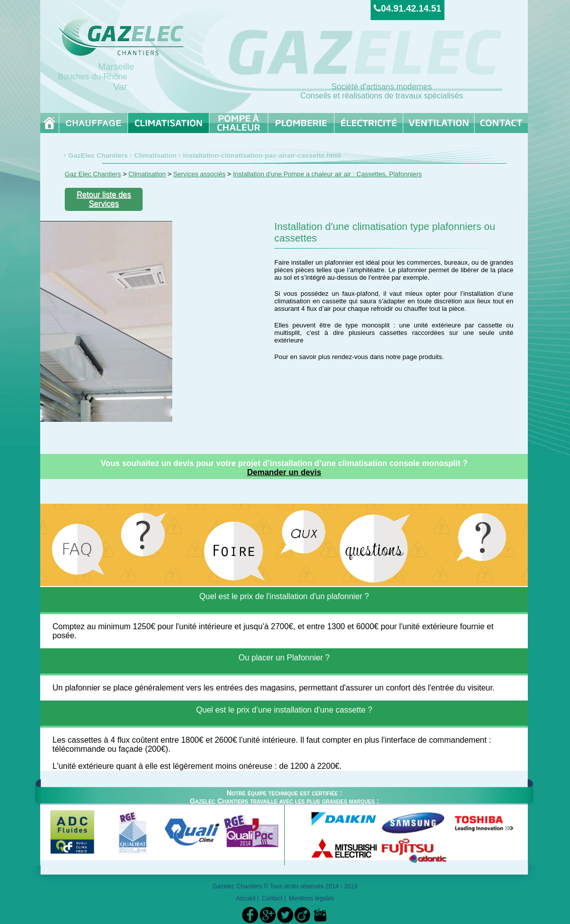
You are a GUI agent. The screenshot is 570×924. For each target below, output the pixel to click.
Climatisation (155, 155)
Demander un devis (284, 472)
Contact (272, 898)
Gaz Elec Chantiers (93, 174)
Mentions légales (311, 898)
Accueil (246, 898)
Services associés (199, 174)
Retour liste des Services (103, 199)
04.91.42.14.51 (407, 9)
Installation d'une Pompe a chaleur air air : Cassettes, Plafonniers (327, 174)
